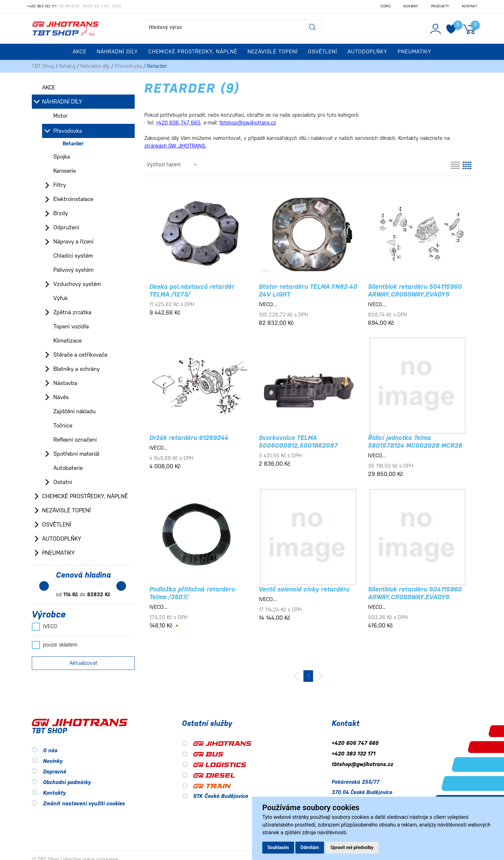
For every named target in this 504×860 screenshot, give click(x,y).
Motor (60, 116)
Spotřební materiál (76, 454)
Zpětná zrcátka (72, 312)
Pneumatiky (59, 553)
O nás (50, 750)
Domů (386, 6)
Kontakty (54, 793)
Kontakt (470, 6)
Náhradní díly (95, 66)
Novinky (411, 6)
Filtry (60, 185)
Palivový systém (73, 270)
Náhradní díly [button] (117, 52)
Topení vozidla (71, 326)
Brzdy (61, 213)
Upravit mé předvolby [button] (352, 847)
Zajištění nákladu (75, 411)
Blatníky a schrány (76, 369)
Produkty (440, 6)
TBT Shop (43, 66)
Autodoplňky (62, 539)
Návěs (61, 397)
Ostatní (63, 482)
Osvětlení (57, 525)
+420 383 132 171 (42, 6)
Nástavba (65, 383)
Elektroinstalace (73, 199)
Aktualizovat (83, 663)
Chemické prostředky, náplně (85, 496)
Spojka (62, 157)
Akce (80, 52)
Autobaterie (68, 468)
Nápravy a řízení (73, 242)
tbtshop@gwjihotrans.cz (362, 764)
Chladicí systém (73, 256)
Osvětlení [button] (323, 52)
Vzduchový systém (77, 284)
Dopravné (55, 772)
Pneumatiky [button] (414, 52)
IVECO (45, 627)
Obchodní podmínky (67, 782)
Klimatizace (67, 341)
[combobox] (172, 165)
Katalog (67, 66)
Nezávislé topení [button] (273, 52)
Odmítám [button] (310, 847)
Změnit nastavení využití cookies (84, 804)
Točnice (63, 425)
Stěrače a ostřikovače (80, 355)
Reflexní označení (75, 440)
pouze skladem (55, 645)
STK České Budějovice (221, 796)
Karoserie (65, 171)
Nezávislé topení (66, 510)
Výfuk (61, 298)
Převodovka (128, 66)
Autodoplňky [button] (367, 52)
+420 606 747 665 (355, 743)
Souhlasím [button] (278, 847)
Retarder (73, 144)
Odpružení (66, 227)
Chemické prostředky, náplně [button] (193, 52)
